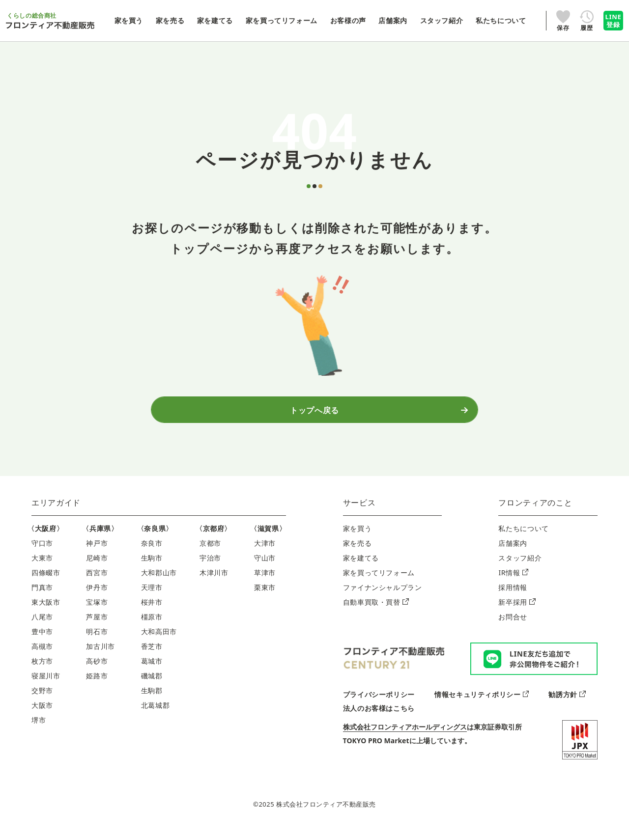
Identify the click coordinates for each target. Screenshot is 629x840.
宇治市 (210, 569)
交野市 (42, 701)
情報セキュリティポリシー (482, 705)
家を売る (357, 554)
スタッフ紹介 (520, 569)
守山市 (265, 569)
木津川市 (214, 583)
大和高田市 (159, 642)
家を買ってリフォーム (379, 583)
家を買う (357, 539)
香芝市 (152, 657)
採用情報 (513, 598)
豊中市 (42, 642)
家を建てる (361, 569)
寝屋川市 (46, 686)
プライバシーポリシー (379, 705)
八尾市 (42, 628)
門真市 (42, 598)
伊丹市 (97, 598)
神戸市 (97, 554)
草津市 (265, 583)
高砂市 (97, 672)
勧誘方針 (567, 705)
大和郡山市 (159, 583)
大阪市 (42, 716)
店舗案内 (513, 554)
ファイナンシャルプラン (383, 598)
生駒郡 (152, 701)
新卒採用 (517, 613)
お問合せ (513, 628)
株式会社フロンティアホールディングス (405, 738)
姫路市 (97, 686)
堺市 (39, 731)
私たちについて (523, 539)
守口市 (42, 554)
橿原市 (152, 628)
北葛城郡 (156, 716)
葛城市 (152, 672)
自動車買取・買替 (376, 613)
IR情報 (513, 583)
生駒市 (152, 569)
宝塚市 (97, 613)
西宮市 (97, 583)
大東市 (42, 569)
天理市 (152, 598)
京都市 (210, 554)
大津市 (265, 554)
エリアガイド (56, 513)
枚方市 (42, 672)
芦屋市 (97, 628)
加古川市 (100, 657)
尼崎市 (97, 569)
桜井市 (152, 613)
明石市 (97, 642)
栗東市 (265, 598)
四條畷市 (46, 583)
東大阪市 (46, 613)
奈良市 (152, 554)
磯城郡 (152, 686)
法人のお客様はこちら (379, 719)
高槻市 (42, 657)
